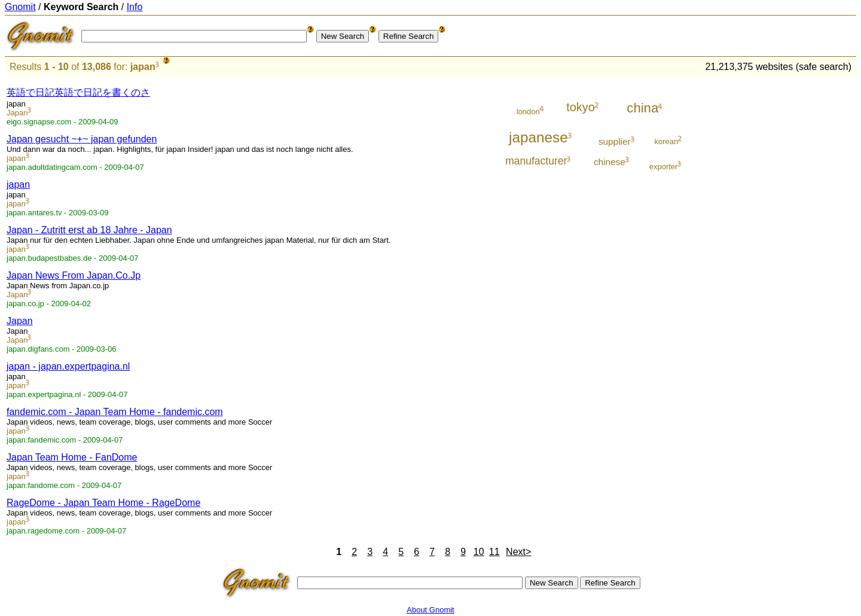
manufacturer (536, 161)
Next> (518, 552)
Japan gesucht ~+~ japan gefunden (82, 139)
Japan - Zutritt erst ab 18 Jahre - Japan (89, 230)
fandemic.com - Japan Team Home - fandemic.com (115, 412)
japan (143, 67)
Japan (17, 113)
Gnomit (20, 7)
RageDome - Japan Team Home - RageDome (103, 503)
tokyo (581, 107)
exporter (664, 167)
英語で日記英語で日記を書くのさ (78, 92)
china (642, 108)
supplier (615, 141)
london (528, 112)
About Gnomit (430, 610)
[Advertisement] (807, 258)
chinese (610, 162)
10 (479, 552)
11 (494, 552)
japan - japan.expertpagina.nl (68, 366)
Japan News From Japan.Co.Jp (74, 275)
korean (667, 141)
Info (135, 7)
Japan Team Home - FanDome (72, 457)
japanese (538, 137)
